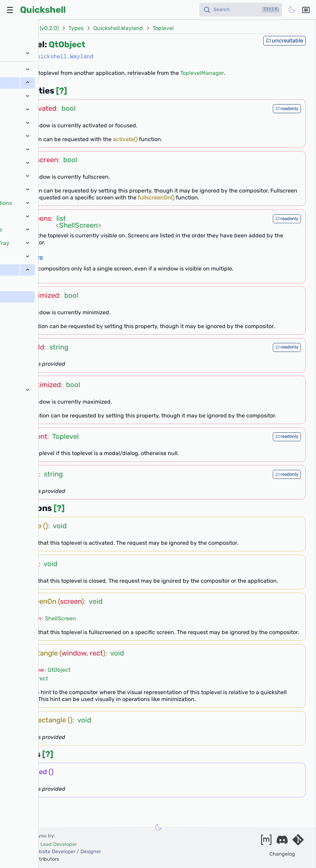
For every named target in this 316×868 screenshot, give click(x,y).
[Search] (241, 10)
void (60, 526)
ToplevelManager (202, 73)
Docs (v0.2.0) (42, 28)
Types (76, 28)
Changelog (282, 854)
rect (43, 678)
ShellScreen (78, 225)
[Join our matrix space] (266, 842)
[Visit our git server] (298, 842)
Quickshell (43, 10)
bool (69, 108)
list (61, 218)
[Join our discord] (282, 842)
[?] (61, 91)
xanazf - (56, 852)
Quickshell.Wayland (118, 28)
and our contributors (35, 859)
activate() (125, 139)
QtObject (67, 45)
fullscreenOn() (156, 198)
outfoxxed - (44, 844)
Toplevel (163, 28)
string (59, 347)
